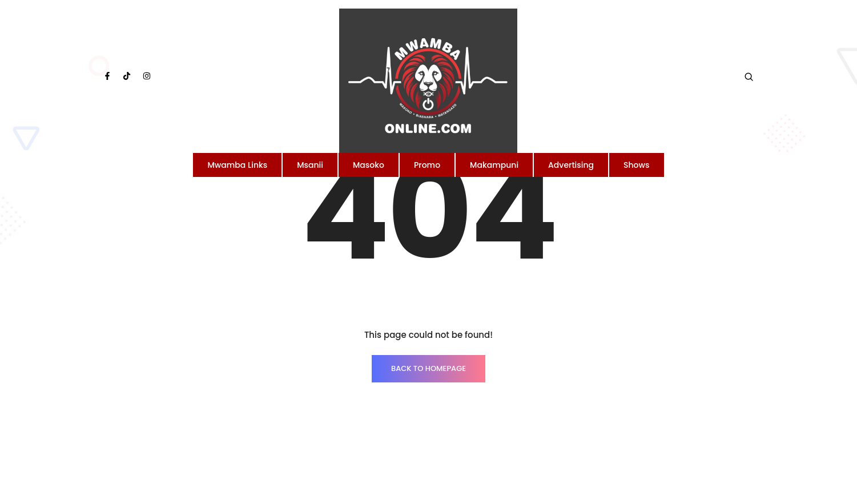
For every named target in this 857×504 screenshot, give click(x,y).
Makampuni (494, 165)
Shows (637, 165)
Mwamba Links (237, 165)
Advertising (571, 165)
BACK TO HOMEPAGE (428, 368)
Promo (427, 165)
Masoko (369, 165)
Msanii (310, 165)
